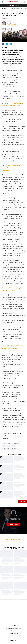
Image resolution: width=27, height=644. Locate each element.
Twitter (7, 44)
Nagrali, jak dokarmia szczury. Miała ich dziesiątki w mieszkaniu (11, 168)
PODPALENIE (6, 446)
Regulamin (14, 626)
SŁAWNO (14, 449)
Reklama (13, 636)
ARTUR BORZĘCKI (7, 444)
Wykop (11, 44)
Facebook (3, 44)
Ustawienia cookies (14, 633)
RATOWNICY (6, 449)
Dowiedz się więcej (11, 25)
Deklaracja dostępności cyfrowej (13, 628)
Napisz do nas (13, 524)
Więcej (22, 501)
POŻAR (14, 446)
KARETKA (17, 444)
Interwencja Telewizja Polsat (14, 539)
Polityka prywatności (14, 631)
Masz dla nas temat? (15, 5)
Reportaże (7, 9)
